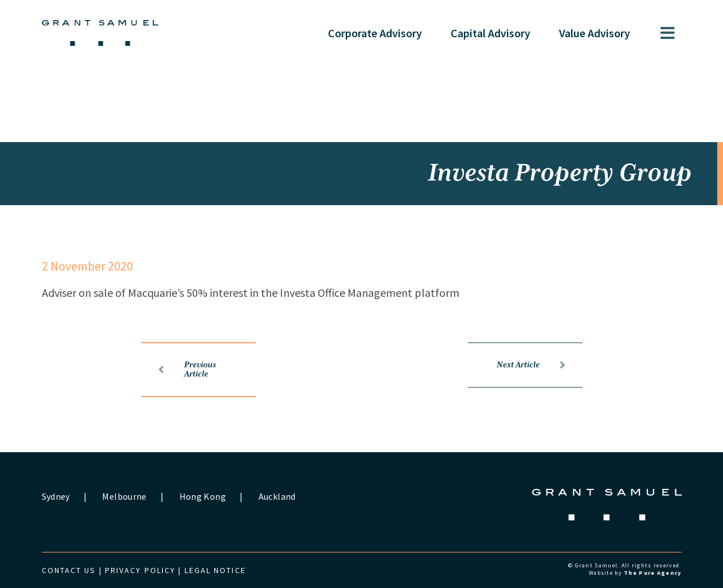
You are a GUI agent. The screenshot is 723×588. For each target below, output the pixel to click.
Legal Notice (215, 570)
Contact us (69, 570)
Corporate (375, 33)
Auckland (277, 496)
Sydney (56, 496)
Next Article (531, 365)
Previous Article (187, 370)
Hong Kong (203, 496)
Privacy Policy (140, 570)
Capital (491, 33)
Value (595, 33)
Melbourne (124, 496)
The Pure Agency (652, 573)
